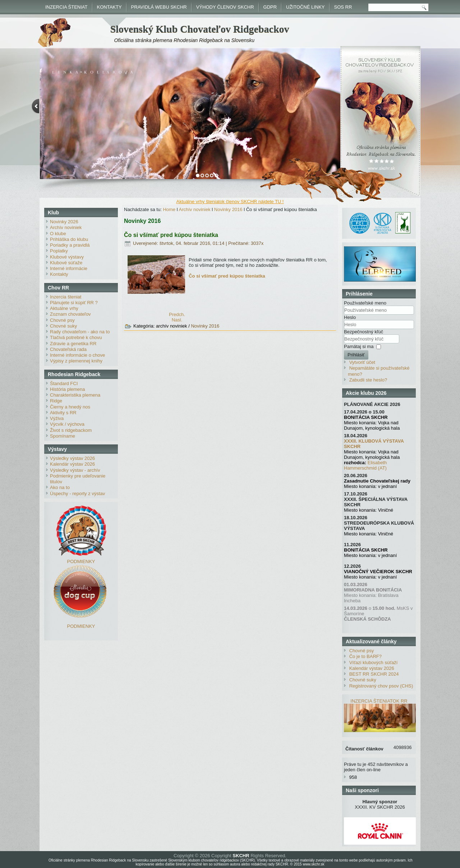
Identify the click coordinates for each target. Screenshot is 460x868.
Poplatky (59, 251)
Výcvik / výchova (67, 424)
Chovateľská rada (68, 349)
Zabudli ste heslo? (368, 380)
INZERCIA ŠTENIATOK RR (379, 701)
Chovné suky (63, 326)
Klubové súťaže (66, 263)
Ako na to (60, 487)
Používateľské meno (365, 303)
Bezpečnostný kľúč (364, 332)
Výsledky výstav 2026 (72, 458)
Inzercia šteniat (66, 297)
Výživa (57, 418)
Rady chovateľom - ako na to (80, 332)
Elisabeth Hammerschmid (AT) (365, 465)
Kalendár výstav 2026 (72, 464)
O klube (58, 234)
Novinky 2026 (64, 222)
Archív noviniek (66, 227)
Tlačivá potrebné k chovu (76, 337)
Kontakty (59, 274)
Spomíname (63, 436)
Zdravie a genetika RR (73, 344)
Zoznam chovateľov (70, 314)
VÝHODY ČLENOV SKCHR (225, 7)
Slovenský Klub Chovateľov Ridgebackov (200, 29)
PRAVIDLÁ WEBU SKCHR (159, 7)
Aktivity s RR (63, 413)
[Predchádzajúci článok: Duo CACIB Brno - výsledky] (177, 314)
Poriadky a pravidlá (70, 245)
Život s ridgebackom (71, 430)
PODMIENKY (81, 561)
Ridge (56, 401)
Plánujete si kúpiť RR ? (74, 303)
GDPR (270, 7)
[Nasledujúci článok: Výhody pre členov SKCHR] (177, 320)
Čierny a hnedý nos (70, 407)
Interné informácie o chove (77, 355)
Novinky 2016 (228, 209)
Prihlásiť (356, 355)
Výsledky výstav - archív (75, 470)
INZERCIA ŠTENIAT (66, 7)
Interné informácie (69, 268)
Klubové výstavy (67, 257)
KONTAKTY (109, 7)
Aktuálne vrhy (64, 308)
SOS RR (343, 7)
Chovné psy (62, 320)
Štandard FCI (64, 383)
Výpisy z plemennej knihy (76, 361)
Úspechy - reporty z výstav (77, 494)
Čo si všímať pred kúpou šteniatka (171, 235)
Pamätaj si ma (359, 346)
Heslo (350, 317)
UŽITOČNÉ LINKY (305, 7)
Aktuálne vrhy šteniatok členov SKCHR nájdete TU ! (230, 202)
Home (169, 209)
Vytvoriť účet (362, 362)
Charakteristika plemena (75, 395)
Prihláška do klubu (69, 239)
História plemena (68, 389)
